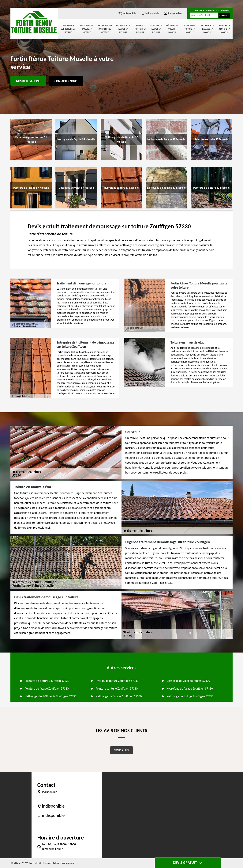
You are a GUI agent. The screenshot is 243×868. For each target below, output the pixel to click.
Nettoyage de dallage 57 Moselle (207, 29)
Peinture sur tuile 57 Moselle (140, 29)
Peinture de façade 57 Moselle (156, 29)
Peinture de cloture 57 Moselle (224, 29)
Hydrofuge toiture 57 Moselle (190, 29)
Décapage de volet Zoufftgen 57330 (188, 681)
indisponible (127, 13)
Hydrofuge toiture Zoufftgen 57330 (117, 681)
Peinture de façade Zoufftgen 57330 (47, 689)
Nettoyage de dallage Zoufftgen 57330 (190, 696)
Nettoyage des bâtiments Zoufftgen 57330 (50, 696)
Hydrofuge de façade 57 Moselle (123, 29)
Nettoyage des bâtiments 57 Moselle (105, 29)
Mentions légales (64, 863)
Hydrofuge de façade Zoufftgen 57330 (190, 689)
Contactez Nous (66, 81)
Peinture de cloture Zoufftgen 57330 (47, 681)
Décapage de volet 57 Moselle (172, 29)
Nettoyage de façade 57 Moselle (87, 29)
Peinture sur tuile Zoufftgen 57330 (116, 689)
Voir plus (121, 750)
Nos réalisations (28, 81)
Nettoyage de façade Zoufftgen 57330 (119, 696)
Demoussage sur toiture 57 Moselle (68, 29)
